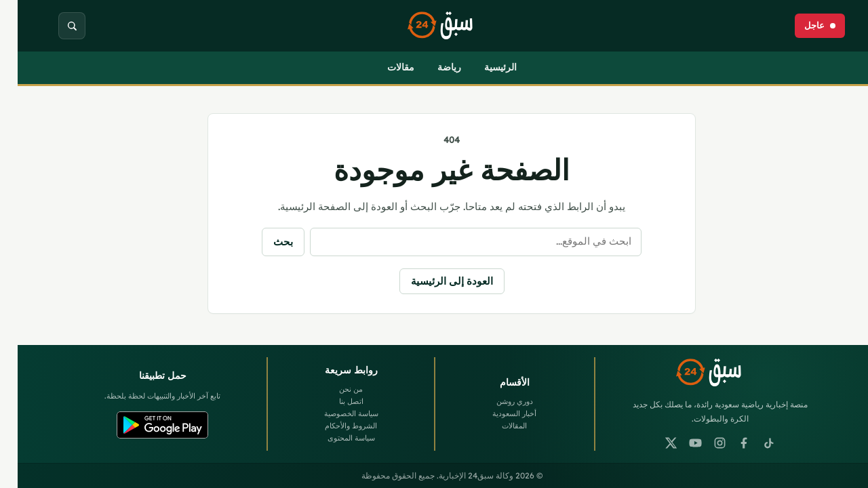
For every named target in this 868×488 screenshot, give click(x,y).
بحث (265, 242)
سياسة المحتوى (334, 438)
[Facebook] (727, 443)
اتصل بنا (334, 401)
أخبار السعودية (497, 413)
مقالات (383, 67)
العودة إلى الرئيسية (434, 281)
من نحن (333, 389)
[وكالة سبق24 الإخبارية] (434, 26)
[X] (654, 443)
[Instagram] (703, 443)
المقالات (497, 426)
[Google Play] (145, 425)
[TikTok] (751, 443)
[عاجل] (802, 26)
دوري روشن (497, 401)
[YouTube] (678, 443)
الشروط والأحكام (333, 426)
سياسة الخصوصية (334, 413)
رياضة (432, 67)
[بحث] (54, 26)
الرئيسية (483, 67)
